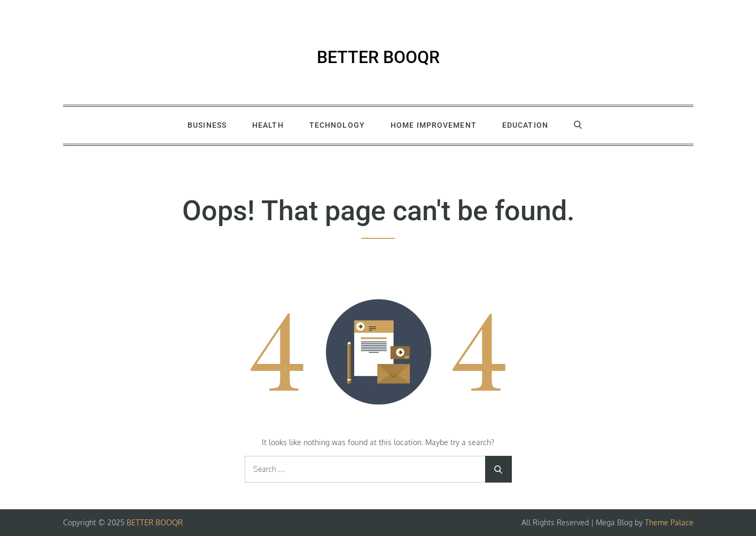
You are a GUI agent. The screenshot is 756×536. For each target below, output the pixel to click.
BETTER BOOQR (378, 57)
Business (207, 125)
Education (525, 125)
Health (268, 125)
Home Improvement (434, 125)
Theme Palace (669, 522)
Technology (337, 125)
